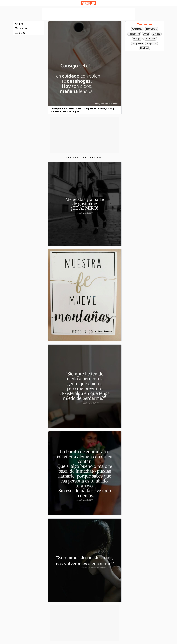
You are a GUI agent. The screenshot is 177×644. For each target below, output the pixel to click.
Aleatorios (20, 33)
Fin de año (150, 39)
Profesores (134, 34)
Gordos (156, 34)
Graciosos (137, 29)
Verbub (88, 3)
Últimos (19, 24)
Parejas (137, 39)
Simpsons (151, 43)
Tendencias (21, 28)
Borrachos (151, 29)
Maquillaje (138, 43)
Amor (146, 34)
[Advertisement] (88, 14)
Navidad (144, 48)
